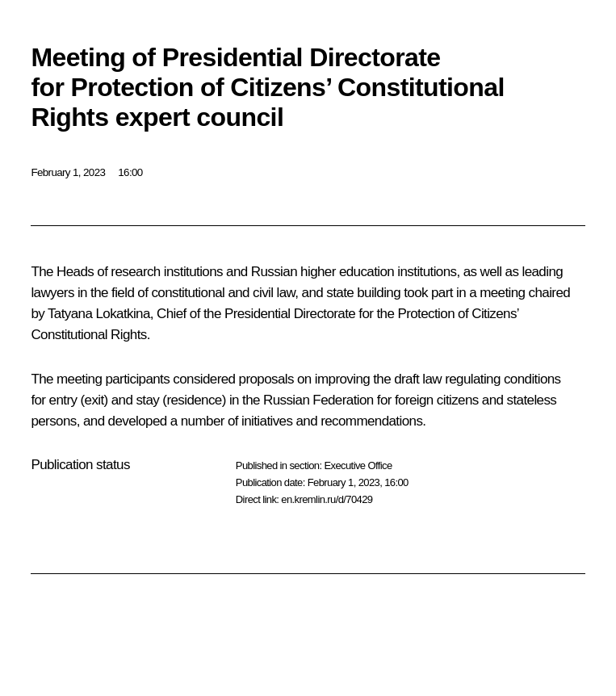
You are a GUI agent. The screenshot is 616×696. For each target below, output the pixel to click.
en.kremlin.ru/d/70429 (327, 499)
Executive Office (358, 465)
